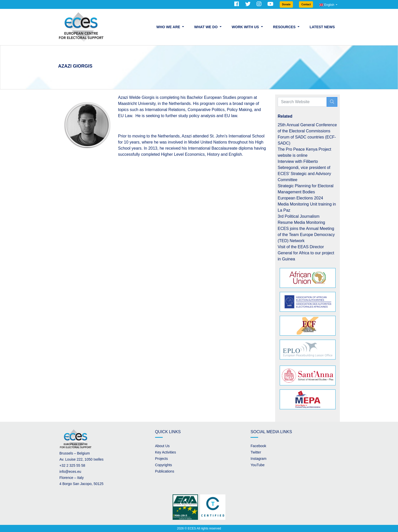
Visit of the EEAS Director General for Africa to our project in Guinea (306, 253)
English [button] (327, 5)
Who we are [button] (169, 27)
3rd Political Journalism (299, 216)
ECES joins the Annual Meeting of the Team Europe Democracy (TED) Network (306, 235)
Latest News (322, 27)
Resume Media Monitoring (301, 222)
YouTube (258, 465)
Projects (162, 459)
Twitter (256, 452)
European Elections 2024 (300, 198)
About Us (162, 446)
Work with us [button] (246, 27)
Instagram (258, 459)
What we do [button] (206, 27)
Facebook (258, 446)
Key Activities (165, 452)
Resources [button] (285, 27)
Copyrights (164, 465)
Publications (165, 471)
